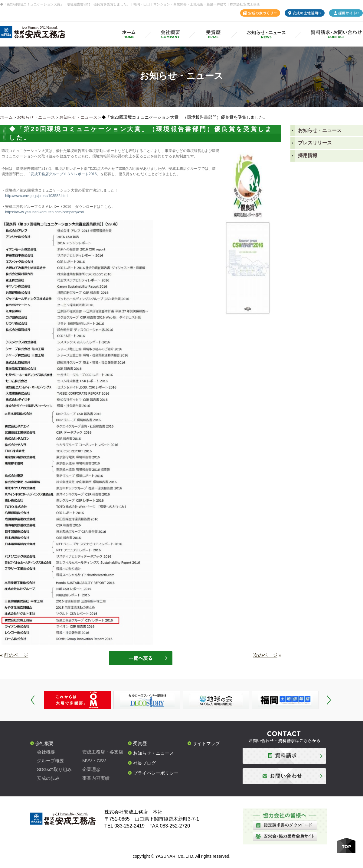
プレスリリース (315, 143)
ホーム (6, 117)
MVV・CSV (94, 761)
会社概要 (44, 743)
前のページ (16, 655)
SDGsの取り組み (54, 769)
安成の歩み (48, 778)
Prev (33, 700)
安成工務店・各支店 (103, 752)
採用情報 (308, 155)
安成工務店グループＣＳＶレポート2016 (64, 174)
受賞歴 (140, 743)
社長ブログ (144, 763)
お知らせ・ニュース (36, 117)
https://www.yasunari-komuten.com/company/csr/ (45, 212)
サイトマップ (206, 743)
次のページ (265, 655)
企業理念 (91, 769)
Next (329, 700)
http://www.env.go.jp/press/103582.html (37, 196)
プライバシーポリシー (156, 773)
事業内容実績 (96, 778)
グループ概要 (51, 761)
